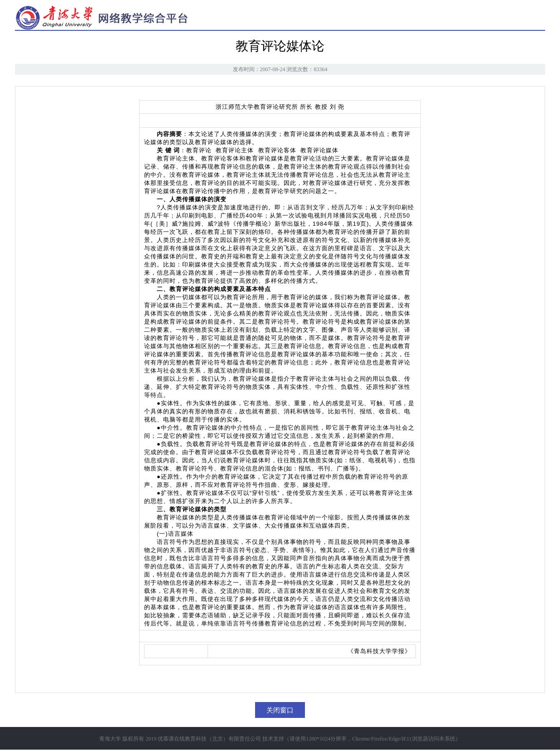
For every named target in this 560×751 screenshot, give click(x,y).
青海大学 (110, 739)
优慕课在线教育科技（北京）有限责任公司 (209, 739)
